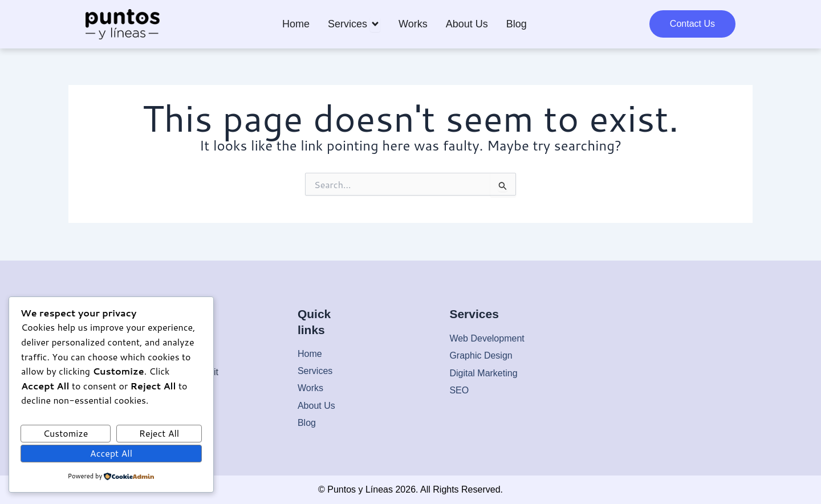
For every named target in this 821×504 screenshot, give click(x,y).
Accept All (111, 453)
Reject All (159, 433)
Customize (66, 433)
